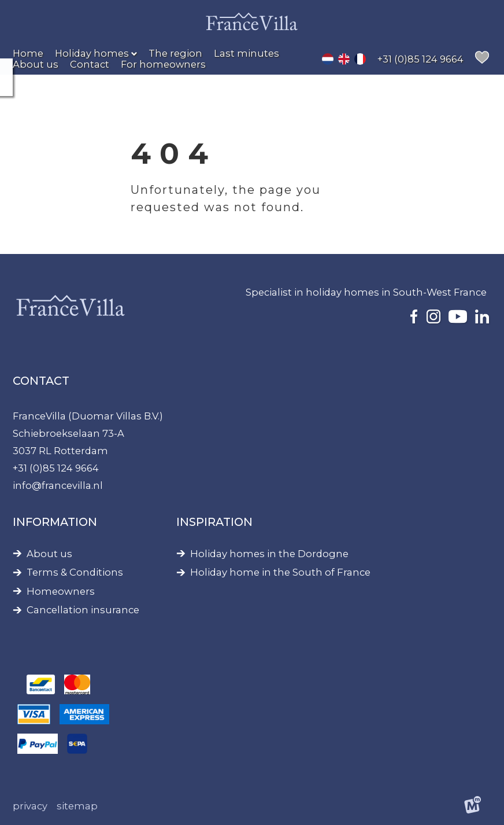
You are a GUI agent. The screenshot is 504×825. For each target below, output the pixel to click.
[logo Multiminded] (472, 806)
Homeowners (61, 592)
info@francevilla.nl (58, 485)
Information (55, 522)
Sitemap (77, 806)
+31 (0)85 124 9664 (56, 468)
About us (49, 554)
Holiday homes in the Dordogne (269, 554)
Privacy (30, 806)
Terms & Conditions (75, 572)
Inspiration (214, 522)
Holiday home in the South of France (280, 572)
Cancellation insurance (83, 610)
